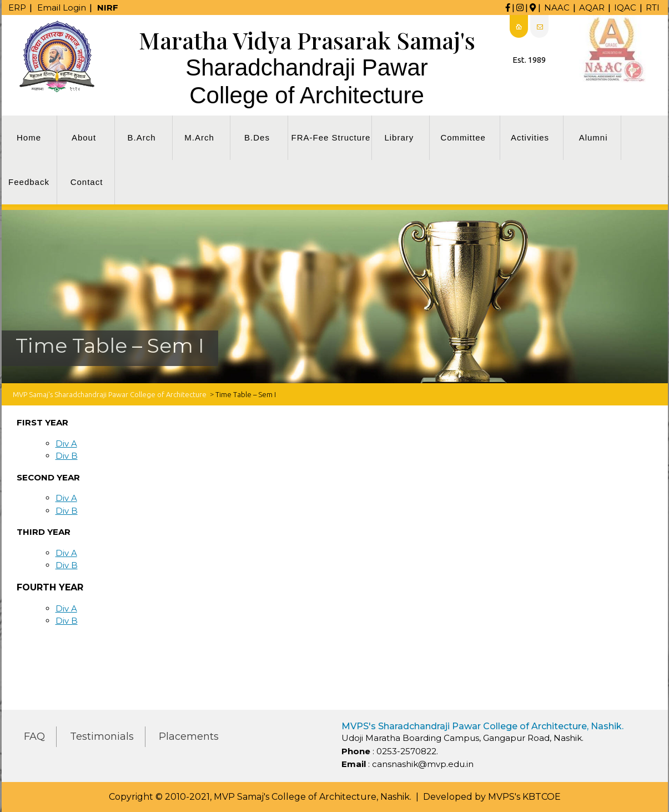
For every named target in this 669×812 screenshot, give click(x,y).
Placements (189, 736)
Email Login (62, 7)
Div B (67, 456)
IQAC (625, 7)
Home (29, 137)
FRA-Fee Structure (331, 137)
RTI (653, 7)
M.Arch (199, 137)
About (84, 137)
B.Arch (141, 137)
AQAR (592, 7)
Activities (530, 137)
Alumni (593, 137)
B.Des (257, 137)
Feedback (29, 182)
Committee (463, 137)
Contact (87, 182)
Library (399, 137)
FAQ (34, 736)
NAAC (557, 7)
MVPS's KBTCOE (524, 797)
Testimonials (102, 736)
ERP (17, 7)
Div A (66, 443)
